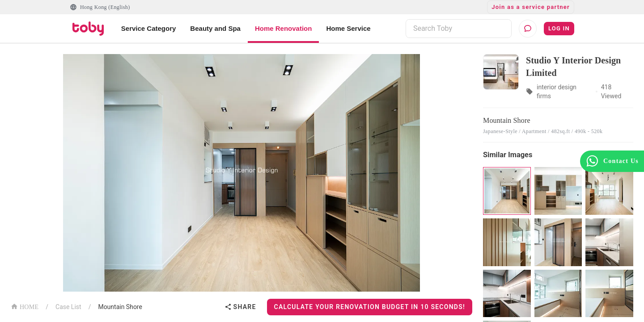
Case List (68, 307)
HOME (25, 306)
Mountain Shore (120, 307)
